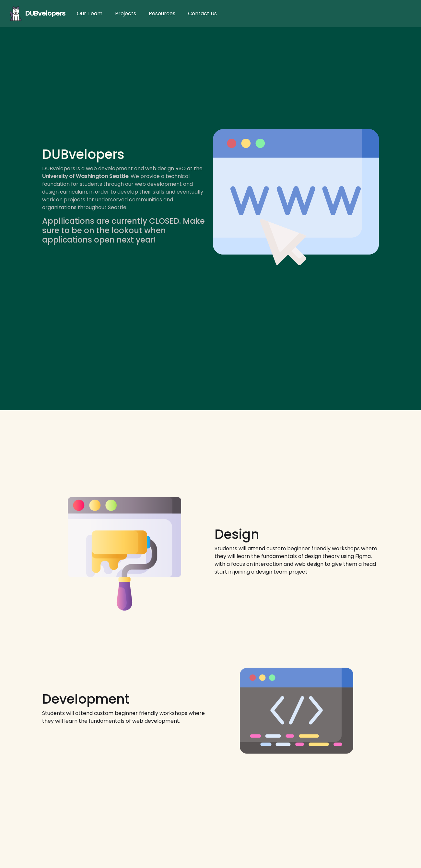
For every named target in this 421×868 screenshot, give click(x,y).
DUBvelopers (36, 14)
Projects (126, 13)
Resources (162, 13)
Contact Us (202, 13)
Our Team (90, 13)
